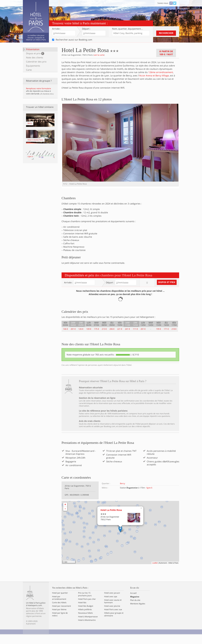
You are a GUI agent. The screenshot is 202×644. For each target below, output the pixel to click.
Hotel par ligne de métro (60, 623)
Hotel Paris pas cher (87, 608)
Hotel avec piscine (112, 615)
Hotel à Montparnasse (88, 626)
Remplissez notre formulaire (39, 88)
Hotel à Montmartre (87, 629)
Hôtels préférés (85, 619)
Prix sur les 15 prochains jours (85, 603)
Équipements (33, 66)
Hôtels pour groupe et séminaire (114, 623)
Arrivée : (56, 29)
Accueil (133, 602)
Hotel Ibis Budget (86, 615)
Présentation (33, 49)
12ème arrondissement (161, 72)
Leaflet (155, 572)
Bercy (122, 492)
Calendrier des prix (36, 62)
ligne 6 (149, 497)
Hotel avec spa (111, 605)
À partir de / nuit (166, 53)
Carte (29, 70)
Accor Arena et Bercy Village (154, 75)
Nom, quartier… (128, 29)
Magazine (135, 606)
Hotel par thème (59, 619)
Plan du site (135, 609)
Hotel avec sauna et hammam (113, 610)
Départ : (86, 29)
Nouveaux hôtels (85, 622)
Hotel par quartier (60, 602)
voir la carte (99, 55)
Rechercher (166, 33)
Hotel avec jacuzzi (112, 602)
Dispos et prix (35, 53)
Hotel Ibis (82, 611)
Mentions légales (138, 613)
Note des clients (35, 57)
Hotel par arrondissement (59, 607)
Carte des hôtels (59, 611)
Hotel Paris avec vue (113, 619)
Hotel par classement (61, 615)
